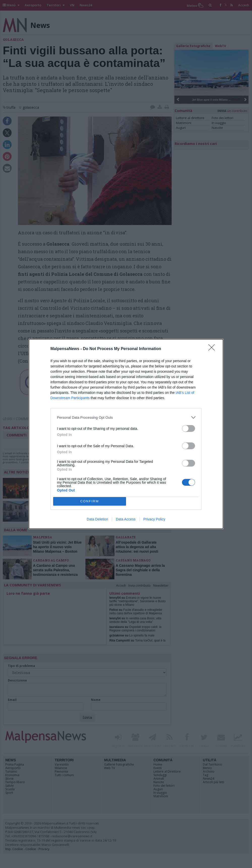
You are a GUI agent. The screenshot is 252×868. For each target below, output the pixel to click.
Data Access (126, 519)
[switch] (188, 428)
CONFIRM (90, 501)
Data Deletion (97, 519)
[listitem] (126, 417)
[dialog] (126, 434)
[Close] (213, 349)
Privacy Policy (154, 519)
